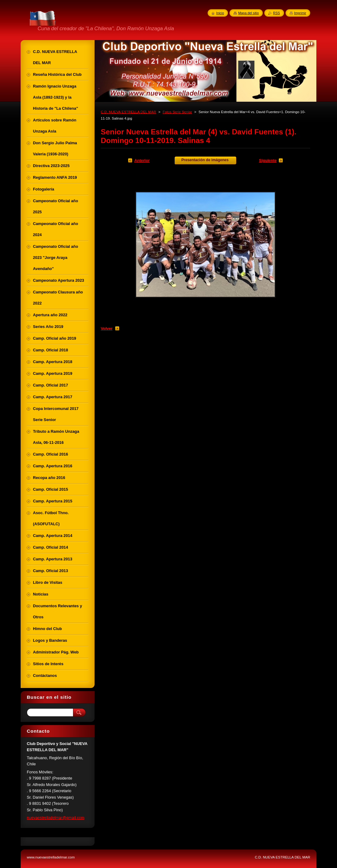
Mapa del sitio (248, 13)
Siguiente (268, 160)
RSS (276, 13)
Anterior (142, 160)
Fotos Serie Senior (177, 112)
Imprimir (300, 13)
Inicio (220, 13)
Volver (107, 328)
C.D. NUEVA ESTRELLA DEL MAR (128, 112)
